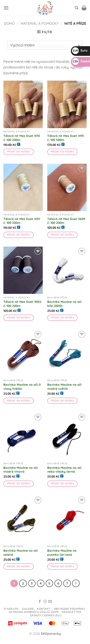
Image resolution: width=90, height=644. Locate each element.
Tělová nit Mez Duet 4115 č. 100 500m (66, 138)
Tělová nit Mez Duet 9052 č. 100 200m (22, 304)
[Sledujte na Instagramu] (45, 602)
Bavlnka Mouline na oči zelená (20, 552)
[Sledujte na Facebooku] (40, 602)
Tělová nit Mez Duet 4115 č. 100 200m (22, 138)
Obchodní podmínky (69, 609)
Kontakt (44, 609)
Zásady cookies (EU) (46, 615)
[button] (6, 8)
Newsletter (71, 612)
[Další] (76, 583)
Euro (80, 50)
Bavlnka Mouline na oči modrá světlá (64, 387)
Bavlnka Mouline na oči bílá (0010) (64, 304)
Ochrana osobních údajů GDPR (34, 612)
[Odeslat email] (50, 602)
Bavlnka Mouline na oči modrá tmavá (20, 470)
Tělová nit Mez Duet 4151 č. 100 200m (22, 221)
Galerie (28, 609)
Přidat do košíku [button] (19, 152)
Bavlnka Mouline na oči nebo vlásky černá (64, 470)
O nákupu (11, 609)
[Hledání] (77, 8)
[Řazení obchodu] (45, 45)
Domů (9, 23)
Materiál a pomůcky (39, 23)
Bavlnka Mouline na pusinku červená (62, 552)
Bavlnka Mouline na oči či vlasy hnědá (22, 387)
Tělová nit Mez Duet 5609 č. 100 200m (66, 221)
